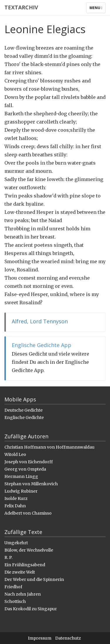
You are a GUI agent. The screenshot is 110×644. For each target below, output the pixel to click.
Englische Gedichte (24, 417)
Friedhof (13, 587)
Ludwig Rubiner (21, 491)
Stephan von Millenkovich (31, 484)
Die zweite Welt (20, 572)
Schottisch (15, 601)
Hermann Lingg (21, 476)
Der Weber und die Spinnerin (34, 579)
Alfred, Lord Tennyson (40, 321)
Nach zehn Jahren (23, 594)
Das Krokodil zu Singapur (31, 609)
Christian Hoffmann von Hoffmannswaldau (49, 447)
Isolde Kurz (16, 498)
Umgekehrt (16, 543)
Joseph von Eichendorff (29, 462)
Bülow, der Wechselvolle (29, 550)
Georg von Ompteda (25, 469)
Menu (97, 9)
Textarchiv (21, 7)
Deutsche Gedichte (23, 410)
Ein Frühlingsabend (25, 565)
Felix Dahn (15, 506)
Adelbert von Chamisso (28, 513)
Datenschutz (68, 638)
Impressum (40, 638)
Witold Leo (15, 454)
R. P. (8, 557)
